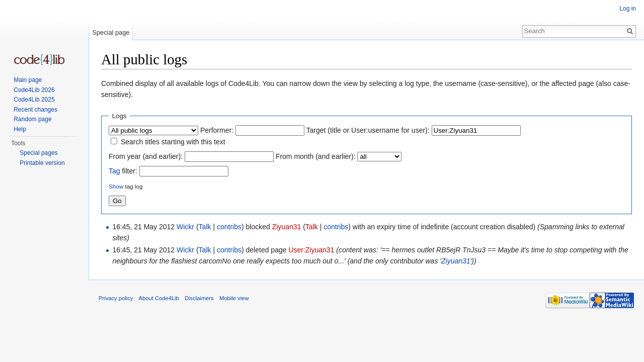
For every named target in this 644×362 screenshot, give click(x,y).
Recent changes (35, 110)
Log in (628, 9)
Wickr (185, 227)
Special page (111, 32)
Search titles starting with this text (173, 142)
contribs (229, 227)
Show (116, 186)
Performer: (217, 130)
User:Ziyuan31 (311, 250)
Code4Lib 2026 (34, 90)
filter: (123, 171)
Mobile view (234, 298)
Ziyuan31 (287, 227)
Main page (28, 80)
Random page (32, 119)
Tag (114, 171)
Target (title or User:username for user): (368, 130)
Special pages (38, 153)
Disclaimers (199, 298)
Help (20, 129)
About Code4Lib (159, 298)
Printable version (42, 163)
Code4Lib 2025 (34, 100)
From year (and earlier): (146, 156)
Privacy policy (116, 298)
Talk (205, 227)
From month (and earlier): (316, 156)
